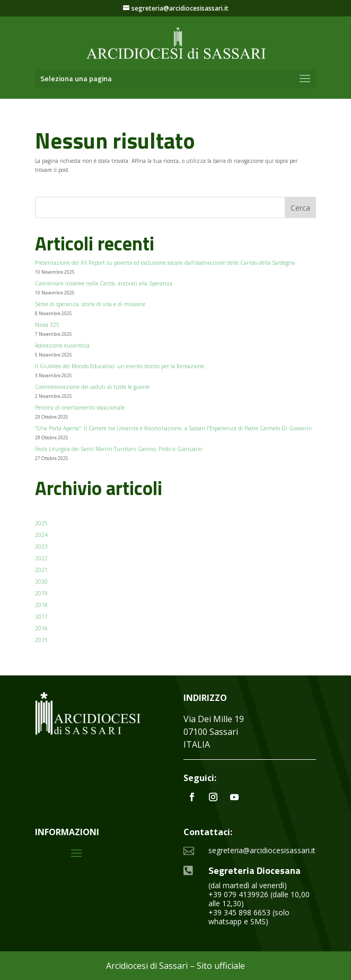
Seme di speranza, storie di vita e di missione (90, 304)
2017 (41, 617)
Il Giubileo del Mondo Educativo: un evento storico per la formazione (120, 366)
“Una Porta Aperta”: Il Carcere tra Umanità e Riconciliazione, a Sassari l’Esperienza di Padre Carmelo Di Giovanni (173, 428)
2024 (41, 535)
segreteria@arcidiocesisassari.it (262, 850)
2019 (41, 593)
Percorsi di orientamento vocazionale (80, 407)
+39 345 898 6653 (239, 912)
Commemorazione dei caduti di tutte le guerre (92, 387)
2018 (41, 605)
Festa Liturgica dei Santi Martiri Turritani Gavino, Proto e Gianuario (119, 449)
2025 (41, 523)
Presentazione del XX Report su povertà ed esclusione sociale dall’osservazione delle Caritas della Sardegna (165, 263)
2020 (41, 582)
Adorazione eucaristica (62, 345)
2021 (41, 570)
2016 (41, 628)
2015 (41, 640)
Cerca (300, 208)
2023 (41, 547)
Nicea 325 (47, 325)
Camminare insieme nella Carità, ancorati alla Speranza (104, 283)
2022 (41, 558)
